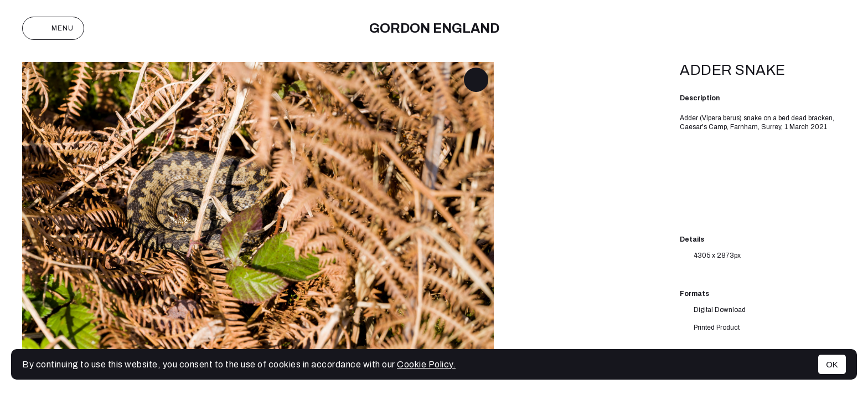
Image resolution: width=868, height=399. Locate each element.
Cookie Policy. (426, 364)
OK (832, 364)
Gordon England (434, 28)
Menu (53, 28)
